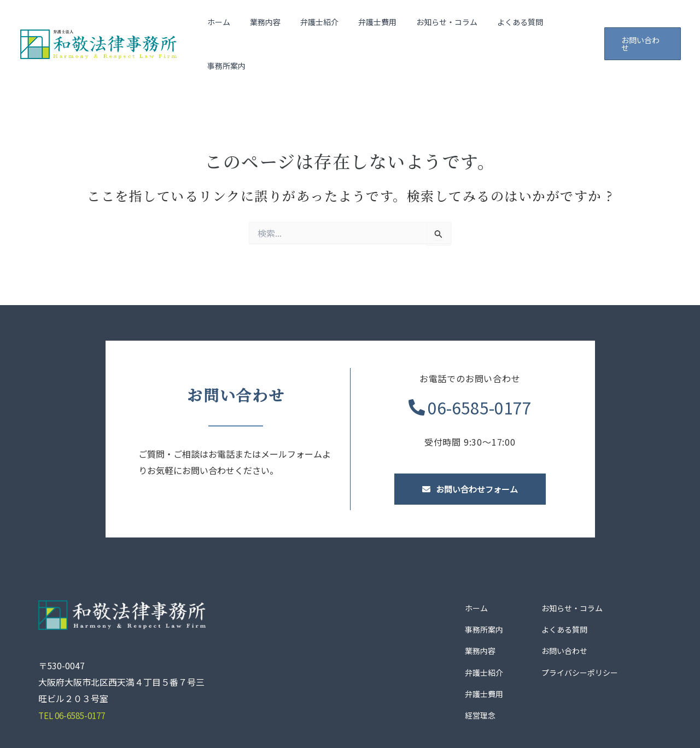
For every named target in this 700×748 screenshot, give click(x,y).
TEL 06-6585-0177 (75, 680)
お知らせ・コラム (437, 26)
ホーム (226, 26)
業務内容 (269, 26)
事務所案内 (563, 26)
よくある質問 (506, 26)
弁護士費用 (372, 26)
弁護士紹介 (318, 26)
